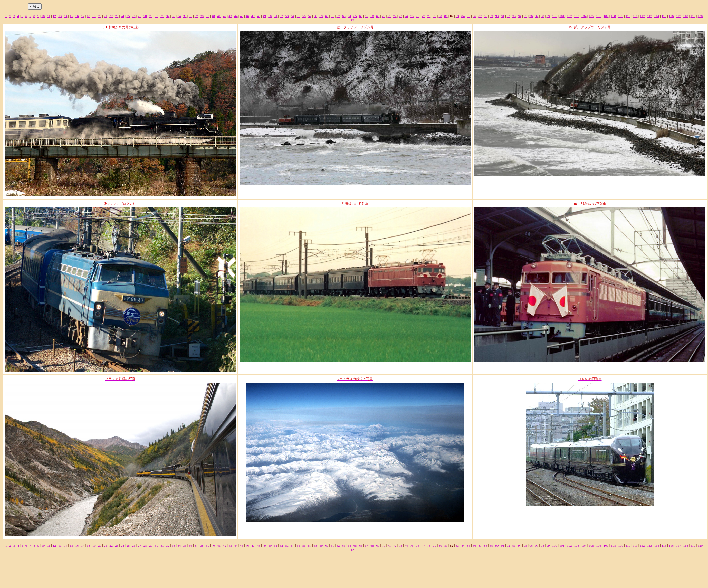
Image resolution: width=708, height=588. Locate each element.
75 (412, 16)
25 (128, 16)
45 (242, 16)
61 (332, 16)
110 (628, 16)
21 (105, 16)
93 (514, 16)
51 (276, 16)
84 (463, 16)
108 (614, 16)
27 (140, 16)
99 (548, 16)
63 (344, 16)
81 (446, 16)
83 (457, 16)
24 (122, 16)
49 (264, 16)
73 (401, 16)
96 (531, 16)
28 (145, 16)
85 (469, 16)
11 (49, 16)
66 (361, 16)
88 (486, 16)
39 (208, 16)
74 (406, 16)
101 (562, 16)
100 (555, 16)
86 (474, 16)
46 (247, 16)
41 (219, 16)
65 (355, 16)
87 (480, 16)
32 (168, 16)
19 (94, 16)
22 (111, 16)
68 (372, 16)
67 (366, 16)
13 (60, 16)
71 (389, 16)
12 (54, 16)
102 (569, 16)
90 (497, 16)
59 (321, 16)
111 (635, 16)
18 (88, 16)
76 (418, 16)
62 (338, 16)
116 (671, 16)
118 (686, 16)
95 (525, 16)
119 (693, 16)
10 (43, 16)
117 (678, 16)
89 (491, 16)
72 (395, 16)
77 (423, 16)
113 (650, 16)
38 (202, 16)
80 (440, 16)
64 (350, 16)
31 (162, 16)
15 (71, 16)
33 (173, 16)
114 (657, 16)
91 (503, 16)
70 (383, 16)
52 (281, 16)
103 (577, 16)
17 (83, 16)
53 (287, 16)
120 (700, 16)
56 (304, 16)
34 (179, 16)
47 (253, 16)
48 (259, 16)
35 (185, 16)
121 (353, 20)
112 (642, 16)
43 (230, 16)
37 (196, 16)
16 (77, 16)
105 (591, 16)
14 (66, 16)
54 (293, 16)
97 (537, 16)
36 (191, 16)
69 (378, 16)
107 (606, 16)
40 (213, 16)
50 (270, 16)
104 (584, 16)
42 (224, 16)
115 (664, 16)
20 (100, 16)
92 (508, 16)
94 (520, 16)
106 (599, 16)
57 (310, 16)
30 (156, 16)
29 (151, 16)
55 (298, 16)
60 (327, 16)
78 (429, 16)
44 (236, 16)
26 (134, 16)
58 (315, 16)
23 (117, 16)
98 (542, 16)
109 (621, 16)
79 (434, 16)
